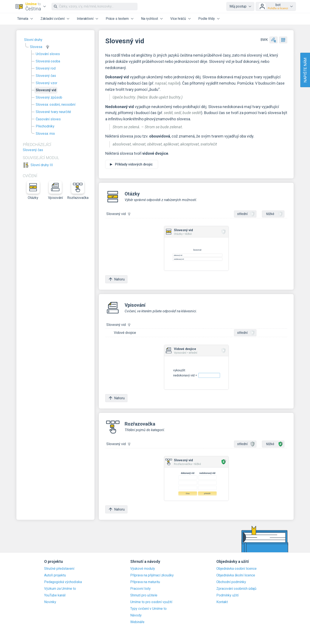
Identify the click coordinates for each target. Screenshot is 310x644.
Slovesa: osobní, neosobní (56, 104)
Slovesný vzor (46, 83)
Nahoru (116, 279)
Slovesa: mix (45, 134)
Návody (136, 615)
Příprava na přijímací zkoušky (152, 575)
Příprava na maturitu (145, 582)
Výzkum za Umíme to (60, 589)
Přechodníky (45, 126)
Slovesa (36, 47)
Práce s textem (117, 19)
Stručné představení (59, 569)
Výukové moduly (143, 569)
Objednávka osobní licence (236, 569)
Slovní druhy (33, 40)
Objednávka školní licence (236, 575)
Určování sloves (48, 54)
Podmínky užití (227, 595)
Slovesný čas (46, 76)
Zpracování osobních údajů (236, 589)
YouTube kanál (55, 595)
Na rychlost (150, 19)
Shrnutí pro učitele (144, 595)
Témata (23, 19)
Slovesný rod (46, 68)
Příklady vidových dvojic (134, 164)
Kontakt (222, 602)
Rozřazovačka (78, 190)
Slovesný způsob (49, 97)
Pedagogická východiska (63, 582)
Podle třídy (207, 19)
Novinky (50, 602)
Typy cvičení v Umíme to (148, 609)
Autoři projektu (55, 575)
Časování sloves (48, 119)
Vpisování (55, 190)
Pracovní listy (140, 589)
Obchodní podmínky (231, 582)
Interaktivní (85, 19)
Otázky (33, 190)
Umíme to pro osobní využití (151, 602)
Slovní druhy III (42, 165)
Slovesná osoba (48, 61)
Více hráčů (178, 19)
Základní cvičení (53, 19)
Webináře (137, 622)
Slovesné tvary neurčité (53, 112)
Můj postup (238, 6)
